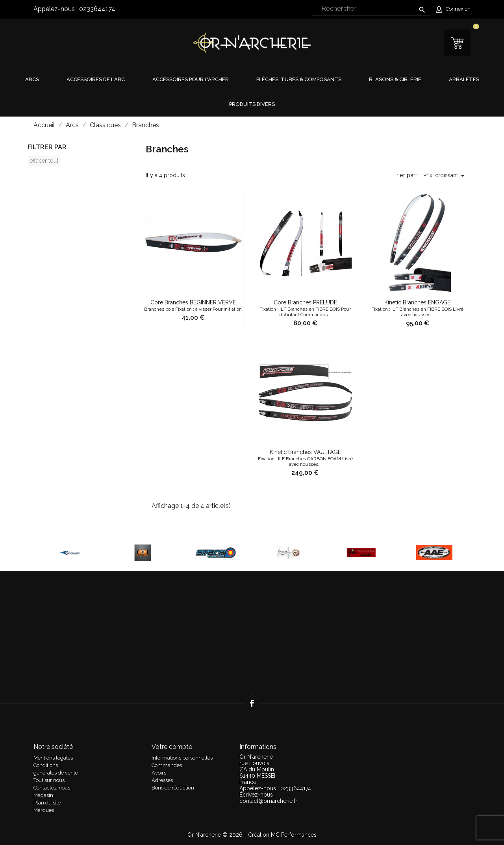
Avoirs (159, 773)
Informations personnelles (182, 758)
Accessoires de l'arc (96, 79)
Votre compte (172, 747)
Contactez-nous (52, 788)
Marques (44, 810)
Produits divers (252, 104)
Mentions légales (53, 758)
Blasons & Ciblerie (395, 79)
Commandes (167, 765)
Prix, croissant (445, 176)
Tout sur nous (49, 780)
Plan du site (47, 803)
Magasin (43, 795)
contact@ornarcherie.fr (268, 801)
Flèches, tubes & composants (299, 79)
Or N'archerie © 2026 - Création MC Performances (252, 835)
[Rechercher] (371, 9)
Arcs (32, 79)
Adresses (162, 780)
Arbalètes (464, 79)
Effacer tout (44, 161)
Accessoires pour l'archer (191, 79)
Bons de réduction (173, 788)
